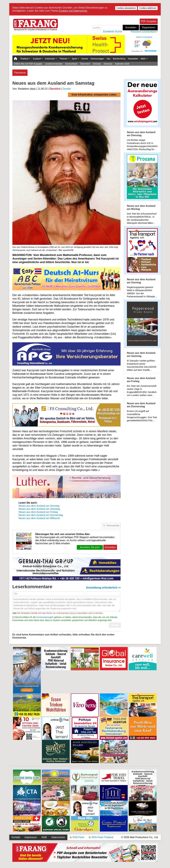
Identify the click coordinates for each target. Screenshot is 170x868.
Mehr (144, 59)
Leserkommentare (54, 64)
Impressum (31, 837)
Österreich (85, 64)
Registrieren (149, 27)
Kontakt (16, 837)
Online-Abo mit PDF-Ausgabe (28, 64)
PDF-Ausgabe (149, 21)
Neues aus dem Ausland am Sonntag (39, 506)
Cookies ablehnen (148, 8)
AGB (44, 837)
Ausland (38, 59)
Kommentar (113, 525)
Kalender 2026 (122, 64)
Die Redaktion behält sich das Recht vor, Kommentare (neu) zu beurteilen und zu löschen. (60, 613)
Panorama (20, 73)
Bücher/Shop (119, 59)
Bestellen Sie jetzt (90, 547)
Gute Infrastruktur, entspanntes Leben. (94, 95)
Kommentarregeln (45, 617)
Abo (109, 59)
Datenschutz (58, 837)
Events (85, 59)
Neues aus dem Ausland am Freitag (38, 512)
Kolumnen (51, 59)
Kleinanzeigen (97, 59)
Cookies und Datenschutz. (73, 11)
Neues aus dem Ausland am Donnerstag (41, 515)
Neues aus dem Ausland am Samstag (39, 509)
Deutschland (71, 64)
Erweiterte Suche (113, 31)
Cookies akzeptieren (126, 8)
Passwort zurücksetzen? (144, 32)
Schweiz (97, 64)
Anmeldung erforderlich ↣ (103, 588)
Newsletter (133, 59)
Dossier (67, 89)
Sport (75, 59)
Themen (64, 59)
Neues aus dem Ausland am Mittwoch (39, 518)
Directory (108, 64)
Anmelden (131, 27)
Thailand (25, 59)
